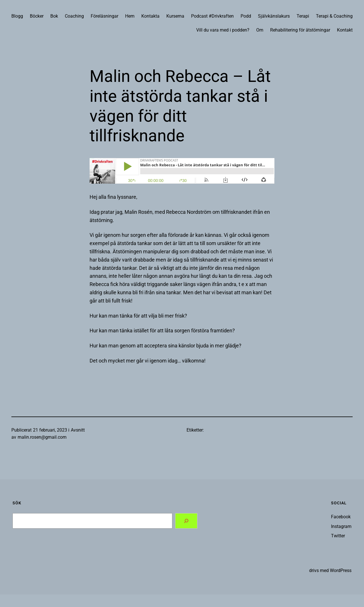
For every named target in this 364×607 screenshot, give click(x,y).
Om (260, 30)
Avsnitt (78, 430)
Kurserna (175, 16)
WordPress (341, 570)
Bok (54, 16)
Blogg (17, 16)
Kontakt (345, 30)
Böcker (37, 16)
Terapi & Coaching (334, 16)
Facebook (341, 517)
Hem (130, 16)
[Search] (186, 521)
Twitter (338, 536)
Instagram (341, 526)
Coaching (74, 16)
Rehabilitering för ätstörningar (300, 30)
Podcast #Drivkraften (212, 16)
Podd (246, 16)
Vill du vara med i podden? (223, 30)
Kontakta (150, 16)
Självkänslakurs (274, 16)
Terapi (303, 16)
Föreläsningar (105, 16)
